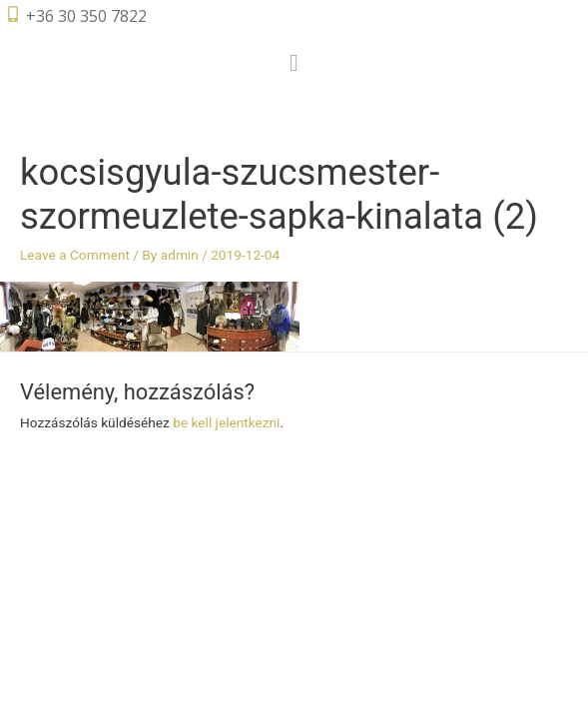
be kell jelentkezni (226, 422)
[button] (294, 63)
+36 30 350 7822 (86, 16)
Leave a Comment (75, 255)
